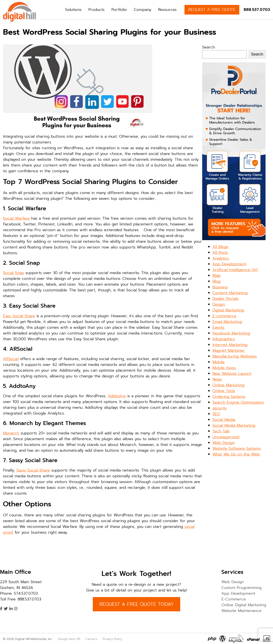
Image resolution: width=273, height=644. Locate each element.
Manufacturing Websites (235, 356)
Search (209, 47)
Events (218, 327)
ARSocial (11, 359)
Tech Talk (221, 431)
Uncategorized (226, 437)
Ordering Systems (229, 397)
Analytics (221, 258)
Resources (167, 10)
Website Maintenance (241, 611)
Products (96, 10)
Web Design (224, 443)
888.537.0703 (257, 10)
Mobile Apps (224, 368)
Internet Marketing (230, 345)
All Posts (220, 253)
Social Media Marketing (234, 425)
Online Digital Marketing (244, 605)
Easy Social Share (19, 316)
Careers (91, 639)
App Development (229, 264)
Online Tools (224, 391)
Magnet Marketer (229, 350)
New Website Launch (232, 374)
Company (142, 10)
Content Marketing (230, 293)
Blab (216, 276)
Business (220, 287)
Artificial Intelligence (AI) (235, 270)
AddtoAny (117, 396)
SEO (216, 414)
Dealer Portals (225, 299)
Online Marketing (228, 385)
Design (219, 304)
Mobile (219, 362)
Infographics (224, 339)
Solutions (73, 10)
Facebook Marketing (231, 333)
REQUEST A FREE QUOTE (212, 10)
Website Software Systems (237, 448)
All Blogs (220, 247)
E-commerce (224, 316)
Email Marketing (227, 322)
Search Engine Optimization (238, 402)
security (220, 408)
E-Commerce (234, 599)
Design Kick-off (70, 639)
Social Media (224, 420)
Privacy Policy (112, 639)
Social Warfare (16, 218)
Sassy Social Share (33, 470)
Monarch (11, 433)
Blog (216, 281)
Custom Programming (241, 588)
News (217, 379)
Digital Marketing (228, 310)
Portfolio (119, 10)
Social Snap (14, 273)
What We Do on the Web (236, 454)
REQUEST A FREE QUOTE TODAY (136, 604)
